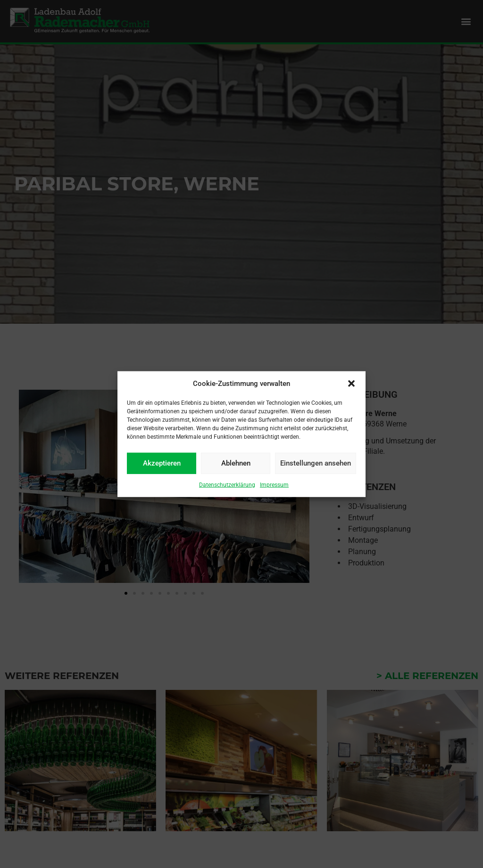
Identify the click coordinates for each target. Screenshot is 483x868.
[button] (351, 384)
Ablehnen (236, 463)
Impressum (274, 484)
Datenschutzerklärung (227, 484)
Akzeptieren (162, 463)
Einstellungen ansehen (316, 463)
